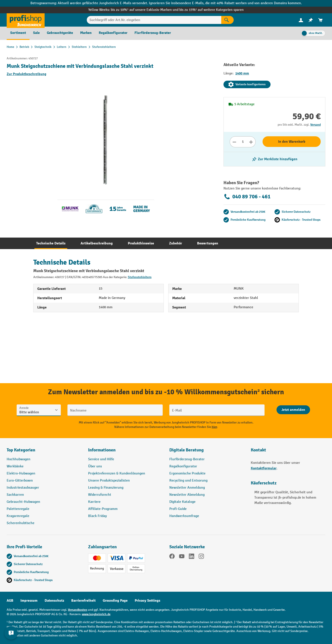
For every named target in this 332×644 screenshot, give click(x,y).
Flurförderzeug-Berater (187, 459)
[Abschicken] (293, 410)
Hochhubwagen (19, 459)
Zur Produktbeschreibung (27, 74)
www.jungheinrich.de (96, 614)
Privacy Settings (147, 601)
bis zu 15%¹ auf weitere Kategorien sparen (211, 10)
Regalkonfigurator (183, 466)
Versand (315, 125)
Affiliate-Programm (103, 509)
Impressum (29, 601)
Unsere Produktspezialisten (109, 481)
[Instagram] (201, 557)
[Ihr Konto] (301, 20)
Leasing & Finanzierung (106, 488)
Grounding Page (115, 601)
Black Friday (97, 516)
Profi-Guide (178, 509)
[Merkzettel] (311, 20)
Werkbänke (15, 466)
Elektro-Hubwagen (21, 473)
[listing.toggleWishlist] (275, 159)
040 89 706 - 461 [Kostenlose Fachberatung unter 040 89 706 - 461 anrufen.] (247, 197)
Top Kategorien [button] (21, 450)
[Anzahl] (243, 142)
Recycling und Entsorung (188, 481)
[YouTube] (182, 557)
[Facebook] (172, 557)
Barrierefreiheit (83, 601)
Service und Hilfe (101, 459)
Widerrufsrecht (100, 495)
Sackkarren (15, 495)
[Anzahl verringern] (234, 142)
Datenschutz (54, 601)
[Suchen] (227, 20)
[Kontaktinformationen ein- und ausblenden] (11, 633)
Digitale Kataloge (182, 502)
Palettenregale (18, 509)
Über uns (95, 466)
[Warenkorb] (320, 20)
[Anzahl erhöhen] (251, 142)
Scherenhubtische (21, 523)
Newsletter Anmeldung (187, 488)
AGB (10, 601)
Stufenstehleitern (140, 277)
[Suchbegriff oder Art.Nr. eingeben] (154, 20)
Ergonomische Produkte (187, 473)
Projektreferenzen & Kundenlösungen (117, 473)
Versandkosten (78, 610)
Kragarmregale (18, 516)
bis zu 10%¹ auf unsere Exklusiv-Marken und (145, 10)
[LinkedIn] (192, 557)
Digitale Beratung (187, 450)
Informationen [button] (102, 450)
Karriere (94, 502)
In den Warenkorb (292, 142)
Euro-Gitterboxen (20, 481)
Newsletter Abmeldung (187, 495)
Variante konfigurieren (247, 84)
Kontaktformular (264, 468)
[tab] (51, 243)
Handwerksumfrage (184, 516)
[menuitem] (301, 20)
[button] (207, 452)
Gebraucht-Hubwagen (23, 502)
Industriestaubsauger (23, 488)
